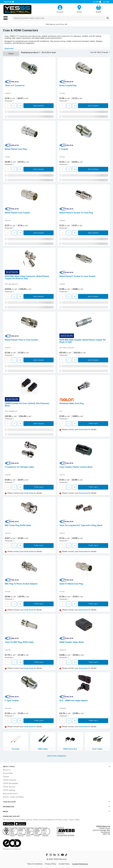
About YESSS (56, 766)
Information (56, 807)
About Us (7, 770)
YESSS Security (9, 787)
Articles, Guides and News (13, 797)
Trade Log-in (93, 423)
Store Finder (8, 773)
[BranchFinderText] (79, 9)
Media (56, 811)
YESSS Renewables (11, 783)
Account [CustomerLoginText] (60, 12)
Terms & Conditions (35, 864)
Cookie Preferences (80, 864)
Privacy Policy (51, 864)
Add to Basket (39, 106)
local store (83, 429)
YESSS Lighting (9, 790)
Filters (11, 54)
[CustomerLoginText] (60, 7)
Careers (6, 777)
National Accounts (10, 794)
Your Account (56, 802)
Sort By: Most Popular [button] (100, 52)
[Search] (108, 18)
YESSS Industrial (9, 780)
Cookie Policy (64, 864)
